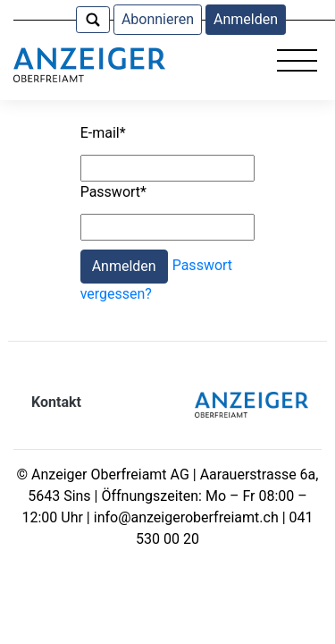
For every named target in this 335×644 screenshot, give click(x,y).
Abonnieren (158, 19)
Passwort (113, 192)
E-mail (103, 133)
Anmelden (246, 19)
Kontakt (56, 402)
